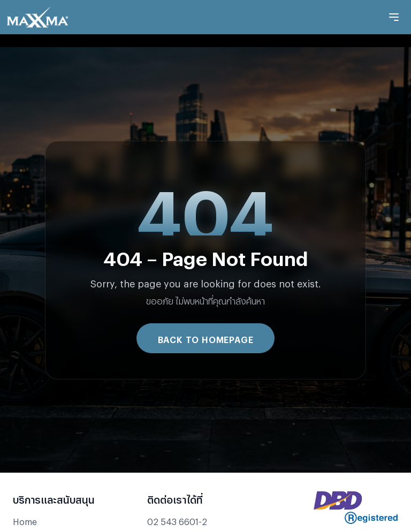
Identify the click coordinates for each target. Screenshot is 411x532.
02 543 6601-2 (177, 520)
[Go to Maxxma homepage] (37, 17)
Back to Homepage (206, 338)
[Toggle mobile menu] (394, 17)
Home (25, 520)
